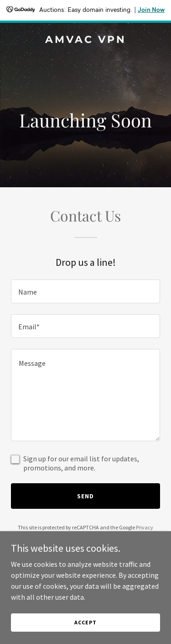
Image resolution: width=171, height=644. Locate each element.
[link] (85, 40)
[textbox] (85, 291)
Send (85, 496)
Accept (85, 622)
